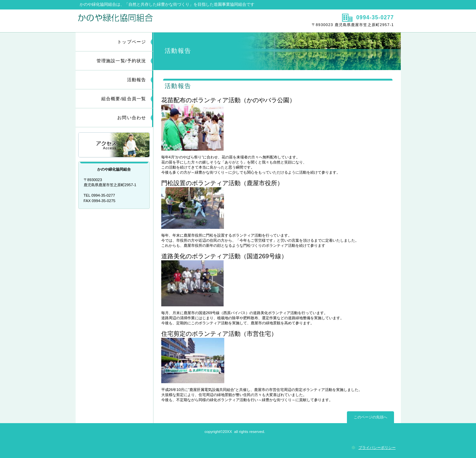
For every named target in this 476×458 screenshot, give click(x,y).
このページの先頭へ (370, 417)
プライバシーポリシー (377, 448)
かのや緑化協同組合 (156, 21)
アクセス (115, 145)
